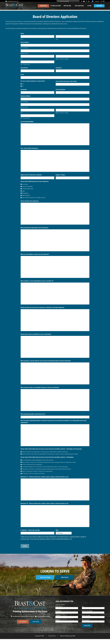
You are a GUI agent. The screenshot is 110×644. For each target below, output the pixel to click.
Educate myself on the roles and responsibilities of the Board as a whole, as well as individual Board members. (50, 457)
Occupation (24, 93)
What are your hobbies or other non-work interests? (35, 257)
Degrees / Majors (60, 178)
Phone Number (86, 625)
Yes (23, 87)
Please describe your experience (30, 204)
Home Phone (24, 71)
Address (57, 625)
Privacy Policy (52, 641)
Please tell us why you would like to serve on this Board (36, 337)
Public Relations (26, 198)
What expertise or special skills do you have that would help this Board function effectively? (46, 364)
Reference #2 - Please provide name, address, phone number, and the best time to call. (45, 507)
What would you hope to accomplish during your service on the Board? (40, 390)
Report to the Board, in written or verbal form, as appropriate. (37, 474)
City (22, 62)
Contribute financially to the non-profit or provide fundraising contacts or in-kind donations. (45, 470)
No (23, 89)
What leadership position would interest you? (33, 417)
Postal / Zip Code (86, 620)
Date (57, 533)
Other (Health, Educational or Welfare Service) (34, 201)
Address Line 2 (24, 56)
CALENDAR (23, 627)
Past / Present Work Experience (29, 151)
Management (25, 196)
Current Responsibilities (27, 125)
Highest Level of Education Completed (31, 178)
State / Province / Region (62, 62)
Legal (23, 194)
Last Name (58, 620)
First (22, 42)
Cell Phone (59, 71)
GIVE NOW (36, 627)
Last (57, 42)
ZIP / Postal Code (25, 68)
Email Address (59, 611)
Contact (97, 1)
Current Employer (61, 93)
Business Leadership (27, 190)
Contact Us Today (45, 583)
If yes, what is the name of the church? (66, 84)
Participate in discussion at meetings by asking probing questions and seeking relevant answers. (47, 472)
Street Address (24, 51)
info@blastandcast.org (13, 1)
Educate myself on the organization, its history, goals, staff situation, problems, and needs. (45, 455)
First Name (58, 616)
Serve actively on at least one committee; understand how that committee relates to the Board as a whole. (49, 465)
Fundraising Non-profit (28, 192)
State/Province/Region (87, 616)
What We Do (65, 583)
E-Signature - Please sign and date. (30, 533)
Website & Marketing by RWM (68, 641)
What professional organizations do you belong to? (35, 231)
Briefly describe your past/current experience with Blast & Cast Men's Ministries (42, 311)
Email (22, 78)
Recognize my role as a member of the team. (33, 477)
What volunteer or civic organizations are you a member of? (37, 284)
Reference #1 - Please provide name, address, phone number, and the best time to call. (45, 480)
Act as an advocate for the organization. (32, 468)
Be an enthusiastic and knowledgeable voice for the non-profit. (38, 463)
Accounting (25, 187)
